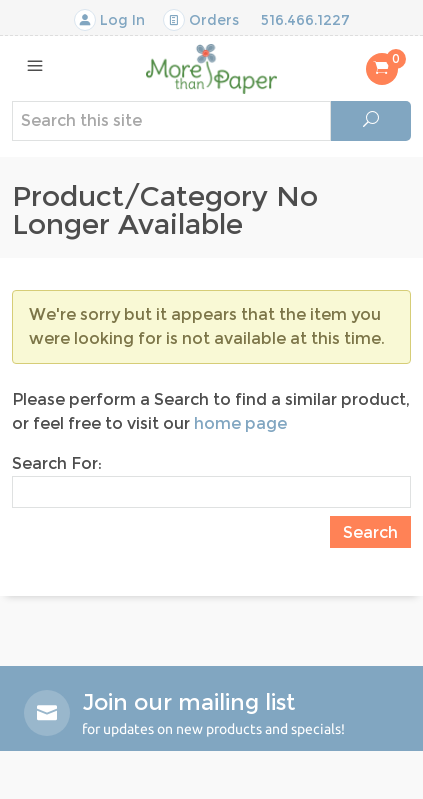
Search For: (57, 463)
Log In (109, 20)
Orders (201, 20)
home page (240, 423)
